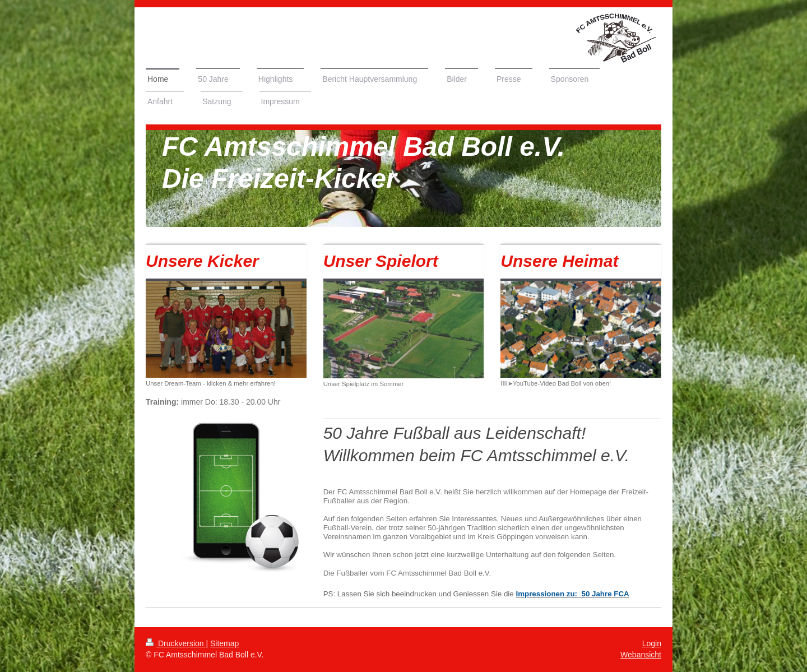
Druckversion (176, 643)
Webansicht (641, 655)
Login (652, 643)
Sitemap (224, 643)
